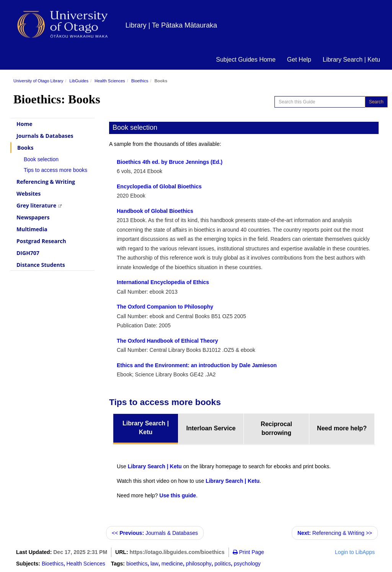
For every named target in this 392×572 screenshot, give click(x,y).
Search (376, 102)
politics (223, 564)
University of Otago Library (38, 81)
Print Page (248, 552)
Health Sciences (110, 81)
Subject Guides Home (246, 60)
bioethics (137, 564)
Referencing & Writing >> (335, 533)
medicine (172, 564)
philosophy (199, 564)
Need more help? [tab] (342, 428)
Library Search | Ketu (351, 60)
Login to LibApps (355, 552)
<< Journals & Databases (155, 533)
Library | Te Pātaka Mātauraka (171, 25)
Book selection (41, 159)
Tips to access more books (56, 170)
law (154, 564)
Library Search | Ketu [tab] (146, 428)
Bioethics (140, 81)
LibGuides (79, 81)
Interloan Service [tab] (211, 428)
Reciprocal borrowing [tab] (276, 428)
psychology (247, 564)
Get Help (299, 60)
